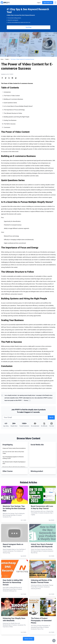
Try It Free (28, 27)
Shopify (7, 59)
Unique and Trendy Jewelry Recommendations (14, 448)
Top (54, 641)
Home (2, 59)
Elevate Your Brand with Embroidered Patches (14, 467)
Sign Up (51, 417)
